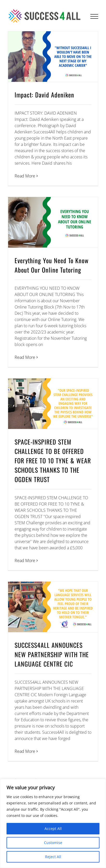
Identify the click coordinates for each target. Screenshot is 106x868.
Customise (53, 843)
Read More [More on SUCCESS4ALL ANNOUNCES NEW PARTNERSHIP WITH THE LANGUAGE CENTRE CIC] (25, 751)
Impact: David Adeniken (44, 95)
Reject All (53, 857)
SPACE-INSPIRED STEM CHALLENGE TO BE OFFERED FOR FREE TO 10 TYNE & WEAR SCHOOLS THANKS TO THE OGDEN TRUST (53, 460)
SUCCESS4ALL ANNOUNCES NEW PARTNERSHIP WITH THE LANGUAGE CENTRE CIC (52, 654)
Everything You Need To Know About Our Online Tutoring (52, 265)
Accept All (53, 829)
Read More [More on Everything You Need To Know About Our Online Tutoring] (25, 357)
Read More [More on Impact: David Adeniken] (25, 176)
